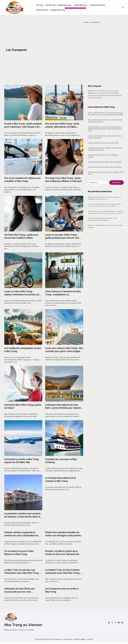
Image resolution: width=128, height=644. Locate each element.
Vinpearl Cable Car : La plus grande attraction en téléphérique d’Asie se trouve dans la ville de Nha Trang (105, 129)
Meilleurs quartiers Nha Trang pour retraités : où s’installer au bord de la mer (104, 198)
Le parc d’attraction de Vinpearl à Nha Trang (103, 143)
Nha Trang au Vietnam (23, 626)
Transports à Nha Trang (97, 5)
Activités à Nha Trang (65, 5)
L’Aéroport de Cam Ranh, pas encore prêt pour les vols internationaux (20, 593)
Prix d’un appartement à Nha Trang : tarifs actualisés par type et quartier (102, 219)
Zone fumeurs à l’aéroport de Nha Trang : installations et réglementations (63, 295)
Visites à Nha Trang (81, 5)
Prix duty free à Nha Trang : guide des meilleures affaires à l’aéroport (64, 180)
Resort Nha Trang (42, 10)
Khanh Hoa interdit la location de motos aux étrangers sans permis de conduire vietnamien (63, 536)
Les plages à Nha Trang (58, 9)
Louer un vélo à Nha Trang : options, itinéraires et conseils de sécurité (22, 295)
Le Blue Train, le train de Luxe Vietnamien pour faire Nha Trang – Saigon (23, 574)
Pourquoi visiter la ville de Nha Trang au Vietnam (105, 167)
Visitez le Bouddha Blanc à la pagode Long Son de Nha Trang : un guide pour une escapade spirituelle (106, 114)
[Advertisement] (102, 51)
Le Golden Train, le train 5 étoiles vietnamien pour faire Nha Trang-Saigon (63, 574)
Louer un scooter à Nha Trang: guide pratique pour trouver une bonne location (62, 238)
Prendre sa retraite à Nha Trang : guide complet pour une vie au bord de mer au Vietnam (104, 205)
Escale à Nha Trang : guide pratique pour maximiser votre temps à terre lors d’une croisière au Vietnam (22, 128)
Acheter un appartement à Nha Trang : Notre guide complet (105, 226)
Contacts (90, 641)
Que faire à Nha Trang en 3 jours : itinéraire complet (103, 156)
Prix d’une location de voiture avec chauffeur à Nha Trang (23, 180)
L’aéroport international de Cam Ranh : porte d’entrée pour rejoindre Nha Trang (62, 409)
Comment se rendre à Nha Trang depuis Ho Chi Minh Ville (22, 461)
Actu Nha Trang (50, 5)
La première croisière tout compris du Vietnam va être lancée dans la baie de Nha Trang (23, 518)
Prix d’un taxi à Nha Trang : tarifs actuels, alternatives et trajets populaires (63, 127)
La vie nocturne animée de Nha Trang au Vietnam (105, 162)
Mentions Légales (80, 641)
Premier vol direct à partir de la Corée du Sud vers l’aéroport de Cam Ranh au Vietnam (62, 555)
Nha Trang (40, 5)
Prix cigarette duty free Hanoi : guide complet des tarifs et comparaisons (105, 121)
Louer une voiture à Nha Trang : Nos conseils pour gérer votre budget (62, 352)
